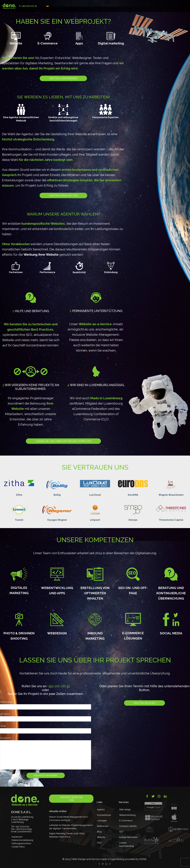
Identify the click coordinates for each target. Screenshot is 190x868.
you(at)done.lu (24, 832)
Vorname (5, 714)
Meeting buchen (144, 703)
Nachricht (5, 738)
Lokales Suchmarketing (126, 844)
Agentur (101, 810)
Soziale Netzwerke (128, 837)
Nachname (6, 702)
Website (101, 837)
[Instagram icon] (110, 864)
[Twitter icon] (103, 864)
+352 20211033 (22, 827)
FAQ (99, 843)
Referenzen (103, 826)
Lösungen (102, 821)
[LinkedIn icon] (106, 864)
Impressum (17, 837)
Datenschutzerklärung (22, 840)
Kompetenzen (104, 815)
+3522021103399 (24, 829)
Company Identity (128, 826)
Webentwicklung (127, 815)
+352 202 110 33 (58, 686)
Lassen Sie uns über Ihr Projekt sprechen (63, 441)
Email (3, 726)
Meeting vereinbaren (63, 78)
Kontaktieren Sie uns (63, 195)
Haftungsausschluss (21, 843)
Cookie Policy (18, 847)
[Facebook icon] (99, 864)
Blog (99, 832)
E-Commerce (126, 821)
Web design (125, 810)
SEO (121, 832)
